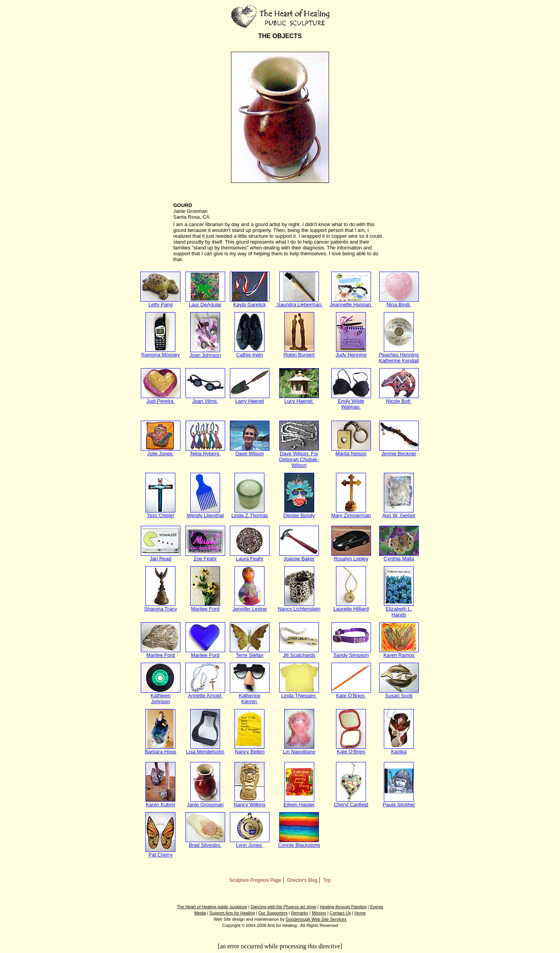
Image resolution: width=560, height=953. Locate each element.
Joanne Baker (299, 556)
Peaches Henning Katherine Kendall (399, 355)
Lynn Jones (250, 843)
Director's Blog (302, 880)
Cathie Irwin (249, 352)
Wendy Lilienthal (205, 513)
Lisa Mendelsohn (205, 749)
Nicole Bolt (399, 399)
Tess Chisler (160, 513)
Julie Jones (161, 451)
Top (327, 880)
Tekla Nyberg (205, 451)
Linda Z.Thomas (250, 513)
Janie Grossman (205, 802)
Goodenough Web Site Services (316, 919)
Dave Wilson (250, 451)
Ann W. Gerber (399, 513)
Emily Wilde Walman (351, 402)
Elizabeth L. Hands (399, 609)
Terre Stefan (250, 653)
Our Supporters (273, 913)
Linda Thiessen (299, 693)
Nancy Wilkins (250, 802)
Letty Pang (160, 302)
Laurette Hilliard (351, 606)
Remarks (299, 913)
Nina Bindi (399, 302)
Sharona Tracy (161, 606)
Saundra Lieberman (299, 302)
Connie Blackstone (299, 843)
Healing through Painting (343, 907)
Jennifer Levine (250, 606)
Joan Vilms (205, 399)
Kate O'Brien (351, 693)
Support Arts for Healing (232, 913)
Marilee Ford (205, 606)
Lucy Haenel (299, 399)
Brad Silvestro (205, 843)
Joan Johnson (205, 353)
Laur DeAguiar (205, 302)
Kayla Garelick (250, 302)
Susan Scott (399, 693)
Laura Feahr (250, 556)
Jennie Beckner (399, 451)
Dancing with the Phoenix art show (284, 907)
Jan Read (161, 556)
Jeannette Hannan (351, 302)
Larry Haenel (250, 399)
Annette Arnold (205, 693)
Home (360, 913)
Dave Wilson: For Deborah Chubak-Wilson (299, 457)
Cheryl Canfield (351, 802)
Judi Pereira (161, 399)
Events (377, 907)
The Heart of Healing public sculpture (212, 907)
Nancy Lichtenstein (299, 606)
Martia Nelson (351, 451)
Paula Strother (399, 802)
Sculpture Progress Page (255, 880)
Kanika (399, 749)
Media (200, 913)
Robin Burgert (299, 352)
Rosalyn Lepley (351, 556)
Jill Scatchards (299, 653)
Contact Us (340, 913)
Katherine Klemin (250, 696)
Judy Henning (351, 352)
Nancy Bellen (249, 749)
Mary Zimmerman (351, 513)
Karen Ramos (399, 653)
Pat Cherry (160, 852)
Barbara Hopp (160, 749)
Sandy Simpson (351, 653)
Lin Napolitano (299, 749)
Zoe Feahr (205, 556)
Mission (319, 913)
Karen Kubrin (160, 802)
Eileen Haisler (299, 802)
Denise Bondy (299, 513)
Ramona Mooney (160, 352)
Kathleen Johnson (161, 696)
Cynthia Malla (399, 556)
